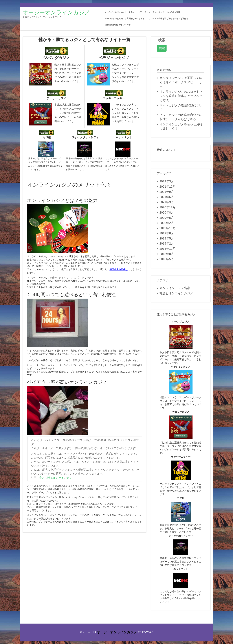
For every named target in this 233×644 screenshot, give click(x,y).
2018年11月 (168, 249)
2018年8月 (167, 254)
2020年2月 (167, 223)
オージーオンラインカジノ (56, 12)
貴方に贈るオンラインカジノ (57, 478)
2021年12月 (168, 187)
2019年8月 (167, 233)
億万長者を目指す (119, 269)
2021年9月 (167, 192)
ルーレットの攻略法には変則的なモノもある (125, 19)
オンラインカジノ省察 (175, 288)
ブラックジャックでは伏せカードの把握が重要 (159, 12)
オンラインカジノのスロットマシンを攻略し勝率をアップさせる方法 (181, 96)
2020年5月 (167, 218)
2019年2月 (167, 243)
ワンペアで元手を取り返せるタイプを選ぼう (168, 19)
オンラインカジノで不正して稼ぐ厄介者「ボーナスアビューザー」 (181, 82)
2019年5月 (167, 238)
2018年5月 (167, 259)
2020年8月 (167, 212)
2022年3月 (167, 181)
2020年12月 (168, 207)
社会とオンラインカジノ (176, 293)
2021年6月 (167, 197)
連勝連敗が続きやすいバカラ (118, 25)
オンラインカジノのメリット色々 (120, 12)
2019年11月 (168, 228)
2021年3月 (167, 202)
